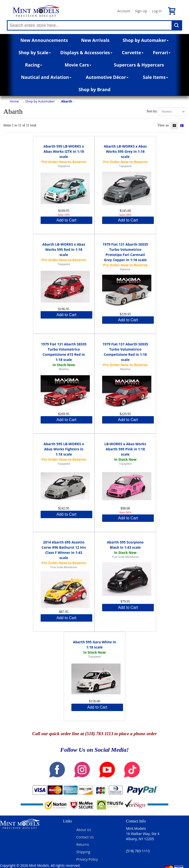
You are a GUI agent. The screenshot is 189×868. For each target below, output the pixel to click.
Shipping (83, 852)
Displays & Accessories (86, 52)
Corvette (133, 52)
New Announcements (44, 40)
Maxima (125, 269)
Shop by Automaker (146, 40)
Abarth (67, 101)
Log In (157, 11)
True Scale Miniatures (64, 567)
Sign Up (141, 11)
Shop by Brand (94, 89)
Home (14, 101)
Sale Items (155, 77)
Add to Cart (67, 220)
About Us (84, 830)
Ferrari (162, 52)
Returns (83, 844)
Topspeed (64, 166)
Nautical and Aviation (46, 77)
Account (124, 11)
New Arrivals (95, 40)
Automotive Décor (107, 77)
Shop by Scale (35, 52)
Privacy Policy (87, 859)
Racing (34, 65)
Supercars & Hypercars (139, 65)
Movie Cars (78, 65)
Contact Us (85, 837)
